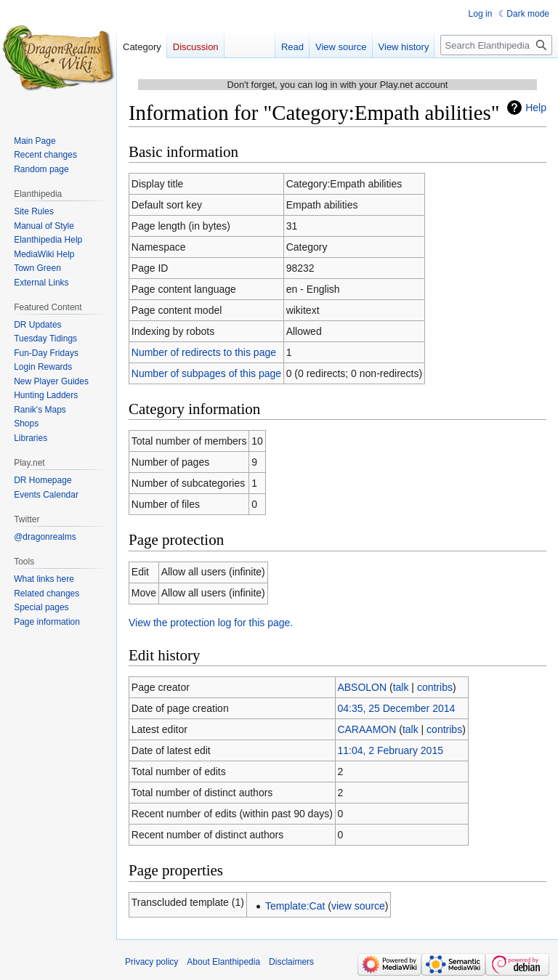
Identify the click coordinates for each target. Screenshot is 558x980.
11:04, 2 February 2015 (390, 750)
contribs (435, 687)
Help (536, 108)
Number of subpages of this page (206, 373)
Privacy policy (151, 962)
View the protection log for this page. (211, 623)
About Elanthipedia (223, 962)
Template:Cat (295, 906)
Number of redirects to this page (204, 352)
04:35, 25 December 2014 (396, 708)
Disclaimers (291, 962)
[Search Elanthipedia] (496, 45)
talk (401, 687)
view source (358, 906)
